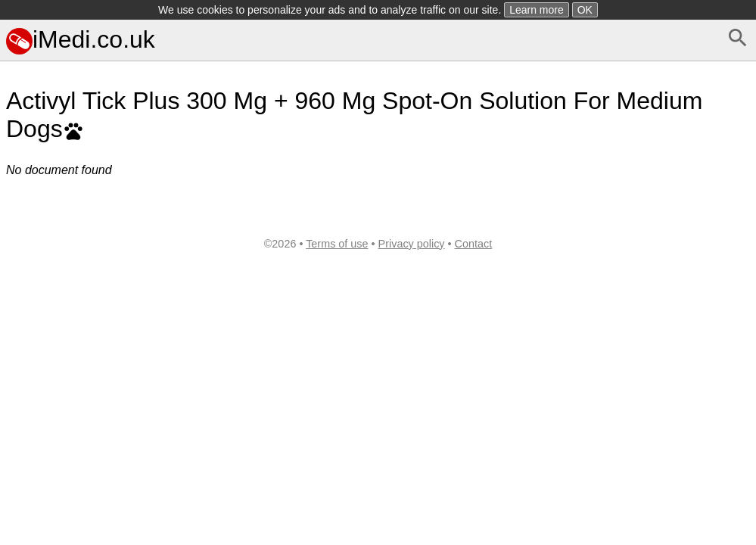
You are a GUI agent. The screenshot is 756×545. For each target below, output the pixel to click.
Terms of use (337, 244)
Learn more (537, 10)
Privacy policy (412, 244)
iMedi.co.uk (81, 39)
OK (585, 10)
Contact (474, 244)
